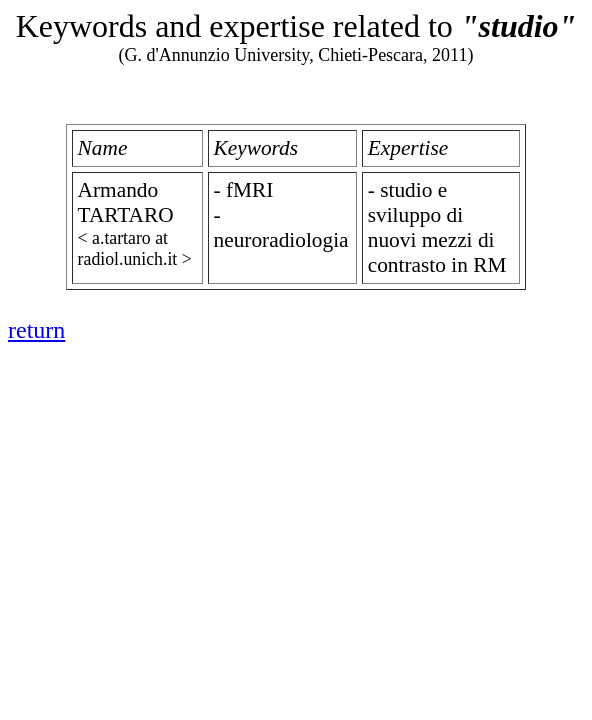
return (36, 330)
